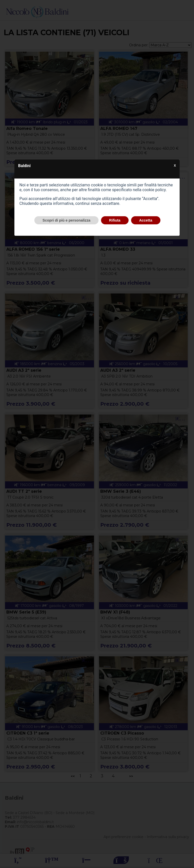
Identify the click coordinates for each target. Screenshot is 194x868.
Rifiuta (115, 220)
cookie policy (154, 190)
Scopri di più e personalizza (66, 220)
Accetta (146, 220)
